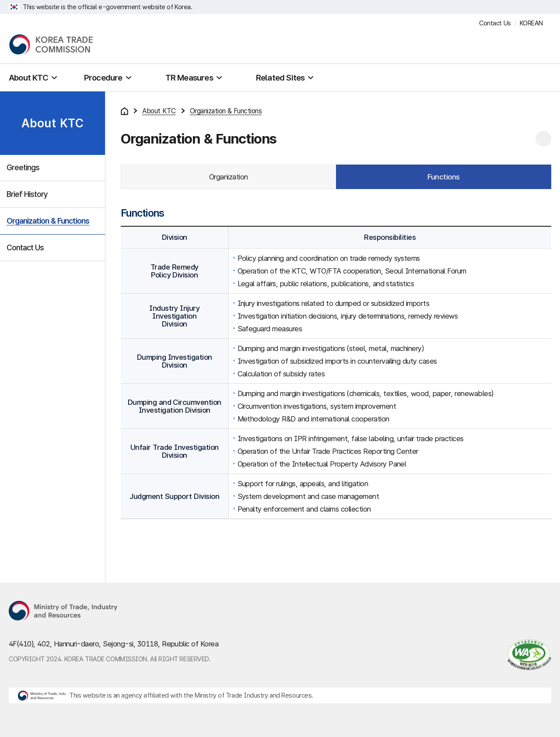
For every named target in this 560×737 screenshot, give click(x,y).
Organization (229, 177)
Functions (443, 177)
